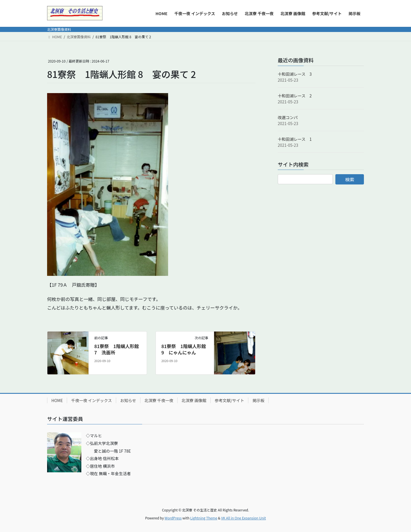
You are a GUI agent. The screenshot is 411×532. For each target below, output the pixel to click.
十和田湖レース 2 (295, 96)
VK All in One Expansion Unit (244, 518)
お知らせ (128, 400)
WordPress (173, 518)
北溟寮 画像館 (194, 400)
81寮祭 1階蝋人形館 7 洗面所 (116, 349)
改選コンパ (288, 117)
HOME (57, 400)
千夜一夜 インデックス (91, 400)
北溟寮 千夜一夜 (159, 400)
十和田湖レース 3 (295, 74)
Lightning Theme (204, 518)
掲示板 (258, 400)
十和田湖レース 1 (295, 139)
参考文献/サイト (229, 400)
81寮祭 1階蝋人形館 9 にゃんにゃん (184, 349)
